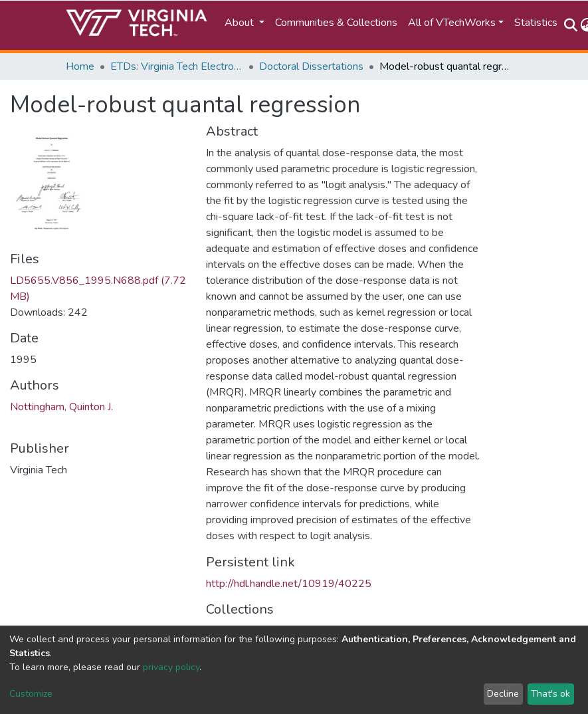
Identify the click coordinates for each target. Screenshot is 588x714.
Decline (503, 694)
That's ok (550, 694)
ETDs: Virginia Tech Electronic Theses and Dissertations (177, 66)
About (241, 23)
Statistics (536, 23)
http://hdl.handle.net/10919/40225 (289, 584)
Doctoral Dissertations (311, 66)
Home (80, 66)
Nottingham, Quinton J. (61, 407)
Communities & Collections (336, 23)
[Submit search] (571, 25)
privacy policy (171, 667)
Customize (31, 694)
